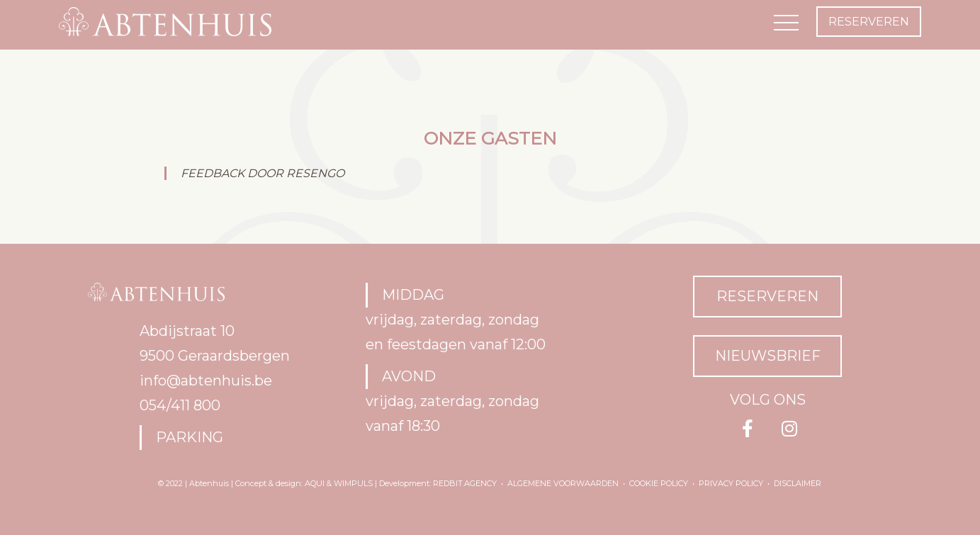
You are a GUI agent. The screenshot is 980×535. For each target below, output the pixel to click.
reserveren (869, 22)
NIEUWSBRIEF (768, 356)
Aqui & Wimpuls (339, 483)
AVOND (409, 376)
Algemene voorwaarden (563, 483)
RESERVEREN (767, 296)
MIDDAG (413, 295)
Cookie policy (659, 483)
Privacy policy (731, 483)
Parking (190, 437)
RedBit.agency (465, 483)
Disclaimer (798, 483)
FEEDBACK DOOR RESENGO (263, 173)
